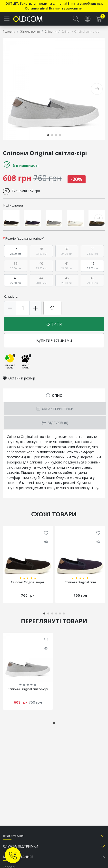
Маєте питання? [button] (18, 857)
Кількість (11, 296)
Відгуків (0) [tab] (55, 423)
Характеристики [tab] (55, 409)
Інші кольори (13, 205)
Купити (54, 324)
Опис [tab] (54, 395)
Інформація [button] (14, 836)
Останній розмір (22, 378)
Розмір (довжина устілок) (25, 238)
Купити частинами (54, 340)
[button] (76, 19)
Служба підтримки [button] (21, 846)
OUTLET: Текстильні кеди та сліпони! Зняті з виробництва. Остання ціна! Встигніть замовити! (54, 6)
